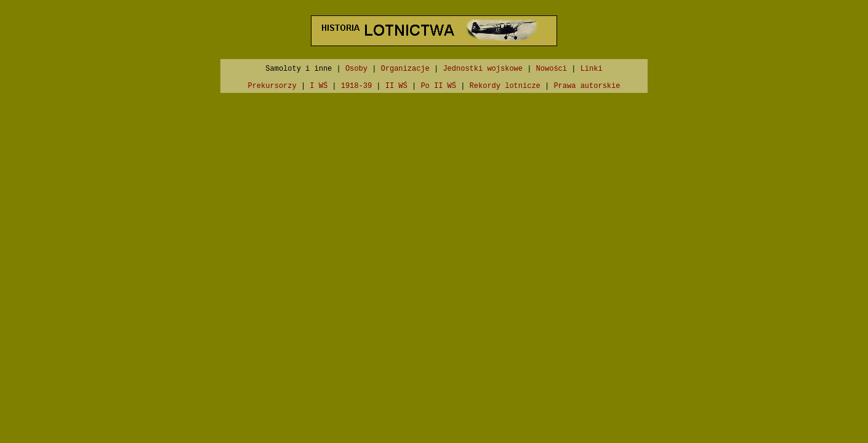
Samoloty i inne (299, 69)
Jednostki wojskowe (483, 69)
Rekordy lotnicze (505, 86)
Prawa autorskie (587, 86)
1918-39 (356, 86)
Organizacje (405, 69)
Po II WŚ (438, 86)
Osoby (356, 69)
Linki (592, 69)
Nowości (552, 69)
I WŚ (319, 86)
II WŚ (396, 86)
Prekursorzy (272, 86)
